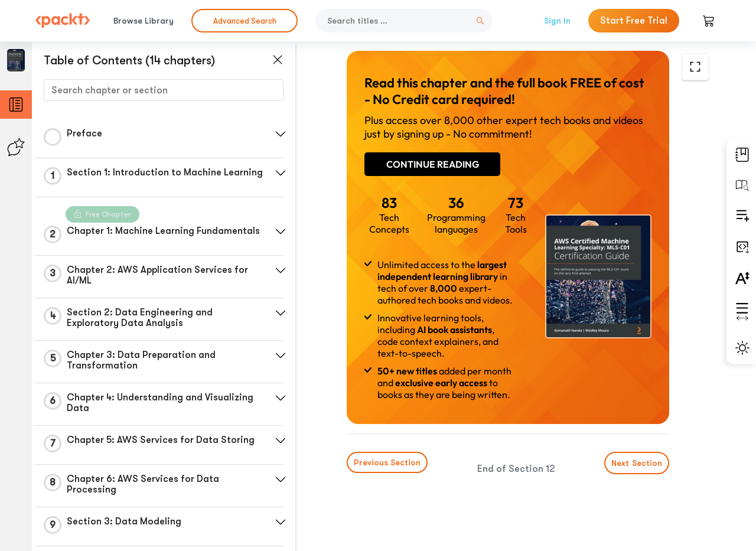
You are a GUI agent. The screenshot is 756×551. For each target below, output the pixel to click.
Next (637, 463)
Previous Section (387, 462)
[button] (281, 134)
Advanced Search (245, 21)
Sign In (557, 21)
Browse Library (144, 21)
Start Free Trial (634, 21)
